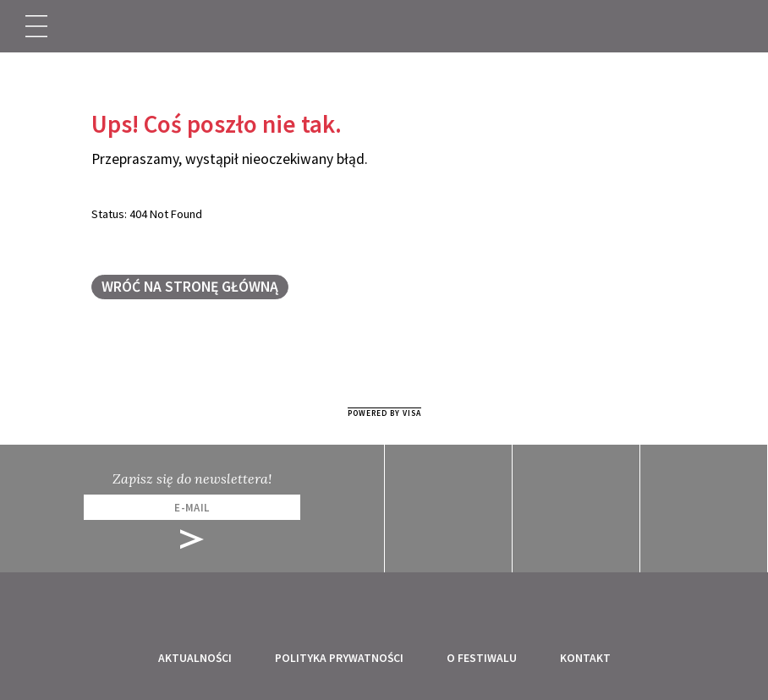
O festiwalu (482, 658)
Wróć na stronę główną (190, 287)
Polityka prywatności (339, 658)
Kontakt (585, 658)
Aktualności (195, 658)
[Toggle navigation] (36, 26)
